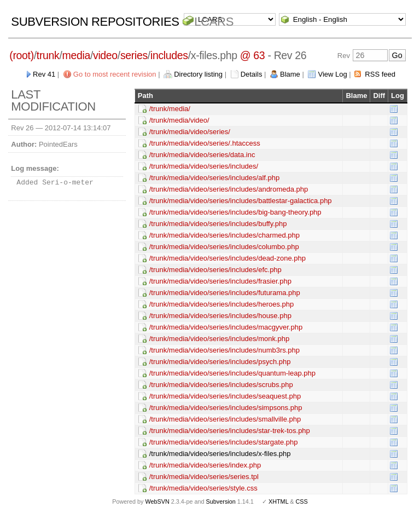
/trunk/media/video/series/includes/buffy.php (218, 224)
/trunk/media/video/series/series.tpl (204, 477)
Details (252, 74)
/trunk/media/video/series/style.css (203, 488)
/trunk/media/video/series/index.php (205, 465)
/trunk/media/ (170, 109)
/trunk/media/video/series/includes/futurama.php (225, 293)
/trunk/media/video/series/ (190, 132)
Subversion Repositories (95, 22)
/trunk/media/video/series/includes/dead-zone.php (227, 258)
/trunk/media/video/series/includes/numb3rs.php (224, 350)
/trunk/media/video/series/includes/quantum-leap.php (232, 373)
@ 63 (253, 55)
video (105, 55)
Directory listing (198, 74)
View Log (332, 74)
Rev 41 (44, 74)
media (76, 55)
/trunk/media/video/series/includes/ (204, 166)
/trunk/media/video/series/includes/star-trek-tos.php (230, 431)
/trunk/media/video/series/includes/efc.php (215, 270)
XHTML (278, 501)
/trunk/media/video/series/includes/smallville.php (225, 419)
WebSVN (157, 501)
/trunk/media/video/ (179, 120)
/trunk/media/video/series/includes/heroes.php (221, 304)
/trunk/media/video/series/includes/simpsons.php (226, 408)
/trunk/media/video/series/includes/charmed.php (224, 235)
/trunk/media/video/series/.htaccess (205, 143)
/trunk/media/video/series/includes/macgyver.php (226, 327)
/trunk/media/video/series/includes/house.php (220, 316)
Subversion (221, 501)
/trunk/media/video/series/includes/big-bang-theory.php (235, 212)
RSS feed (380, 74)
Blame (290, 74)
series (134, 55)
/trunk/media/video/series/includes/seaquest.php (225, 396)
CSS (302, 501)
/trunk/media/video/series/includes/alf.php (214, 178)
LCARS (214, 22)
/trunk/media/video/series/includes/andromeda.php (229, 189)
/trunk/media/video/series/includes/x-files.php (220, 454)
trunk (48, 55)
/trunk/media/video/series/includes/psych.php (220, 362)
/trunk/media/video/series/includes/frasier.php (220, 281)
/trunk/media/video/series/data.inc (202, 155)
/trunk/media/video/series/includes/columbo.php (224, 247)
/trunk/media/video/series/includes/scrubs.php (221, 385)
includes (169, 55)
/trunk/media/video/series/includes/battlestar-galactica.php (241, 201)
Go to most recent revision (115, 74)
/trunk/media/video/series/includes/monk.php (220, 339)
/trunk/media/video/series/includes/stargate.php (224, 442)
